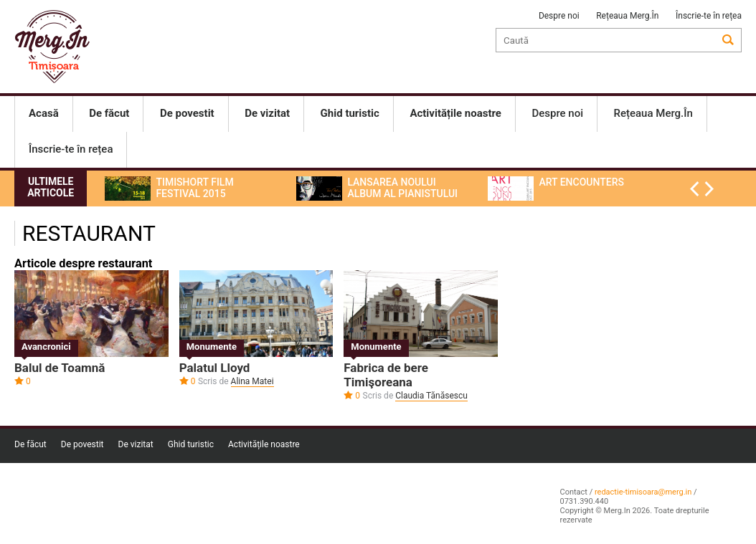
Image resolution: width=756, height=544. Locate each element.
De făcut (30, 444)
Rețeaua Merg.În (627, 16)
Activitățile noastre (264, 444)
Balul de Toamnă (60, 368)
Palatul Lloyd (215, 368)
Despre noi (559, 16)
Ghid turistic (191, 444)
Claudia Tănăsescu (431, 396)
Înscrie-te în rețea (709, 16)
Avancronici (46, 347)
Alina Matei (252, 381)
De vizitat (136, 444)
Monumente (212, 347)
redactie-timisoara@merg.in (643, 492)
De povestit (82, 444)
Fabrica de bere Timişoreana (386, 375)
